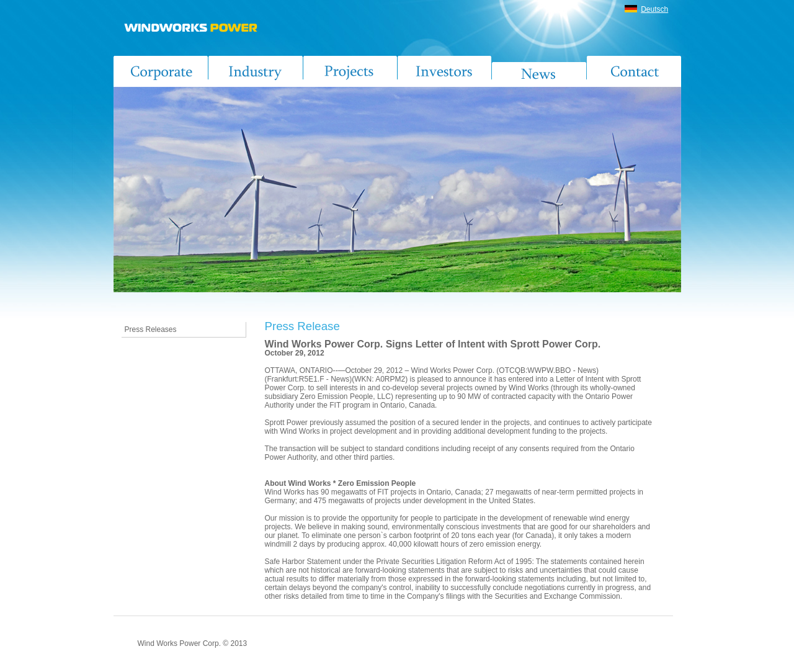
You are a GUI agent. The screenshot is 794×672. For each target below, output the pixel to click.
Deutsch (654, 9)
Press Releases (151, 329)
